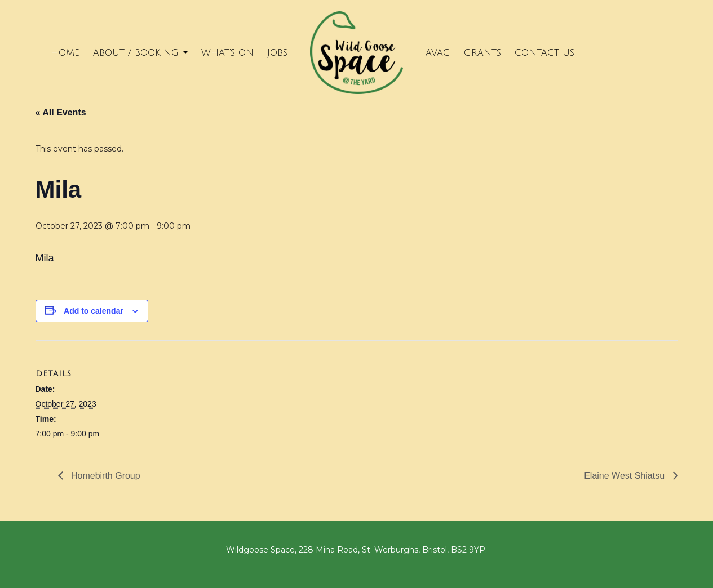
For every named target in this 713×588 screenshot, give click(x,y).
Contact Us (544, 53)
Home (65, 53)
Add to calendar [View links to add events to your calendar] (94, 311)
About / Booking (140, 53)
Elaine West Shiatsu (625, 476)
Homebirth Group (105, 476)
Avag (438, 53)
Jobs (277, 53)
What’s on (227, 53)
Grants (482, 53)
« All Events (61, 112)
